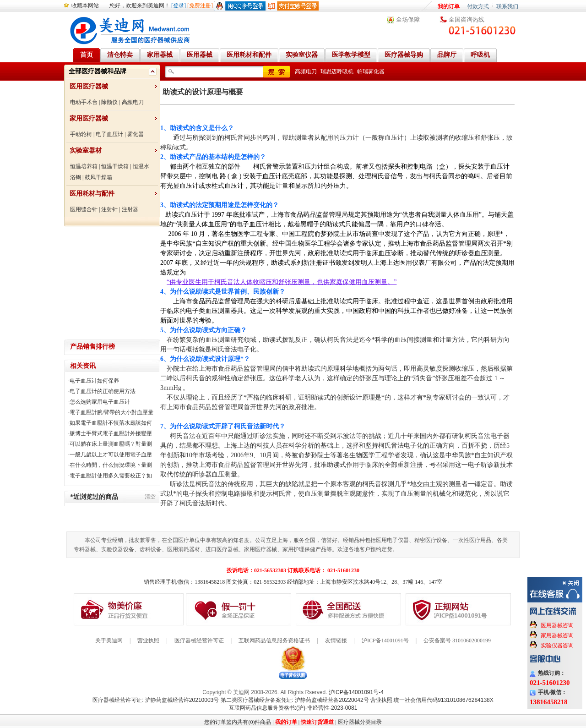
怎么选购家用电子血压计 (100, 402)
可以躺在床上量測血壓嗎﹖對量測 (111, 444)
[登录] (179, 5)
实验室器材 (86, 151)
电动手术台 (84, 102)
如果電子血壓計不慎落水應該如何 (111, 423)
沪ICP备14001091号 (385, 640)
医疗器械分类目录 (360, 722)
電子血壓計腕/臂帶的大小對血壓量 (111, 412)
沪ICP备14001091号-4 (356, 692)
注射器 (130, 209)
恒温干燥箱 (115, 166)
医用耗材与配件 (92, 194)
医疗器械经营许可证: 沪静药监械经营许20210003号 (156, 700)
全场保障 (408, 19)
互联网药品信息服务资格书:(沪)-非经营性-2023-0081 (293, 708)
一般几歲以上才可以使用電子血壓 (111, 454)
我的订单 (449, 6)
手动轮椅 (81, 134)
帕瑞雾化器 (371, 71)
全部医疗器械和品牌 (98, 71)
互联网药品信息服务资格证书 (274, 640)
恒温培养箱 (84, 166)
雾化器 (136, 134)
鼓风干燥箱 (98, 177)
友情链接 (336, 640)
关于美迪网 (109, 640)
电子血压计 (109, 134)
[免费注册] (200, 5)
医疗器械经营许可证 (199, 640)
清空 (150, 497)
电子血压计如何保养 (94, 381)
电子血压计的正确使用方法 (103, 391)
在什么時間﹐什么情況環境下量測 (111, 465)
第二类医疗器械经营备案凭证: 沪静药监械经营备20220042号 (295, 700)
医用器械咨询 (557, 625)
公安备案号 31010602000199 (457, 640)
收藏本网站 (85, 5)
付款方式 (478, 6)
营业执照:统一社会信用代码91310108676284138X (432, 700)
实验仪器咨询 (557, 646)
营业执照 (148, 640)
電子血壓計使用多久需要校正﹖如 (111, 476)
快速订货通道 (317, 722)
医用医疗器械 (89, 86)
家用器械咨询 (557, 635)
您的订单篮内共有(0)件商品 (238, 722)
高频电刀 (133, 102)
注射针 (109, 209)
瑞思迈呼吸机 (337, 71)
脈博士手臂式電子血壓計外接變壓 (111, 433)
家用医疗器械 (89, 118)
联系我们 (507, 6)
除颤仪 (109, 102)
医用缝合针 (84, 209)
